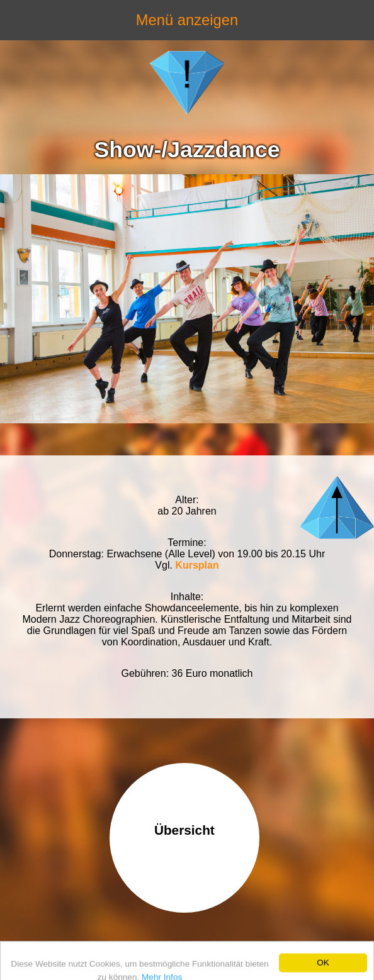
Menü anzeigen (187, 20)
